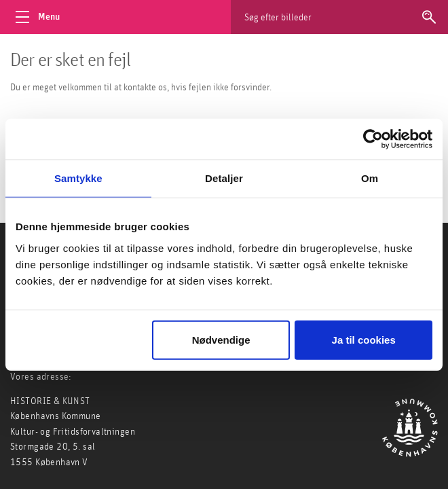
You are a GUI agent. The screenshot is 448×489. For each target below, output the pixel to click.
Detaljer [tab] (224, 178)
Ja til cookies (364, 339)
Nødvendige (221, 339)
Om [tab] (370, 178)
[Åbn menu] (41, 17)
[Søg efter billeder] (353, 17)
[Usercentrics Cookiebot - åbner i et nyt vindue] (373, 139)
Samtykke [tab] (78, 178)
